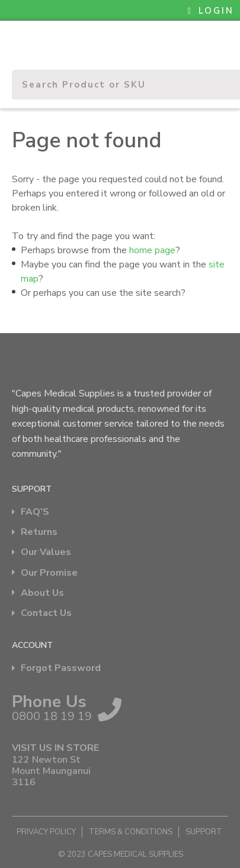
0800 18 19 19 (52, 717)
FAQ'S (35, 512)
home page (152, 250)
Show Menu (19, 39)
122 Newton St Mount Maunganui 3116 (51, 772)
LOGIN (211, 11)
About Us (42, 593)
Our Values (46, 552)
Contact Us (46, 613)
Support (204, 832)
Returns (39, 532)
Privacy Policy (46, 832)
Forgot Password (61, 668)
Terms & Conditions (131, 832)
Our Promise (49, 573)
